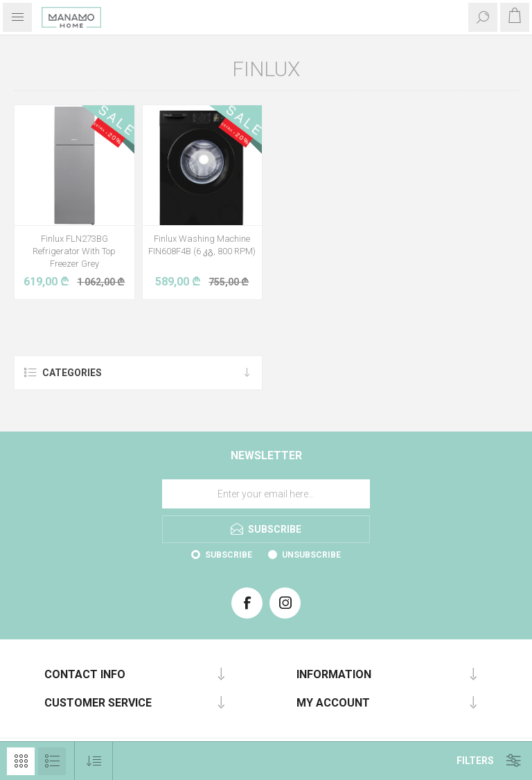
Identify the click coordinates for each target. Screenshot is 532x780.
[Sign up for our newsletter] (266, 494)
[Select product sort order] (94, 761)
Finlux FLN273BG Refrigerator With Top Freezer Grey (74, 251)
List (52, 761)
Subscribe (229, 555)
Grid (21, 761)
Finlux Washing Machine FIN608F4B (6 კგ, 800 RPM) (202, 245)
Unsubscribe (311, 555)
